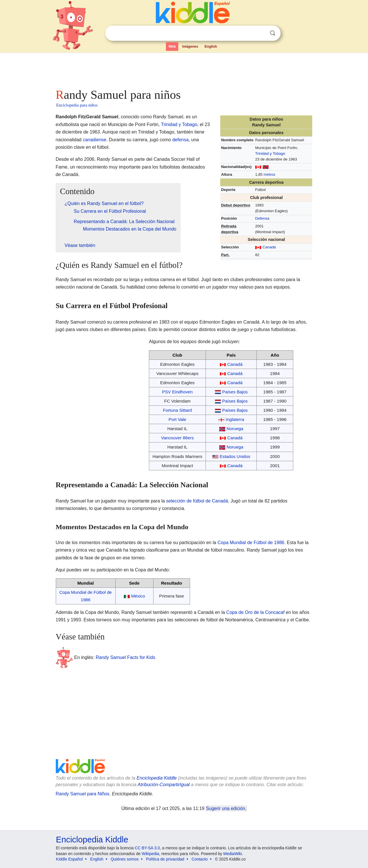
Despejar (261, 33)
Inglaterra (235, 419)
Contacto (200, 859)
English (211, 47)
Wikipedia (151, 854)
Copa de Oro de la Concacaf (255, 612)
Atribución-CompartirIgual (164, 785)
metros (269, 174)
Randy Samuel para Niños (83, 794)
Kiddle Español (69, 859)
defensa (180, 140)
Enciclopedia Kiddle (157, 778)
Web (172, 47)
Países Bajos (235, 392)
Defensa (262, 218)
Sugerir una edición (226, 808)
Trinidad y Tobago (270, 153)
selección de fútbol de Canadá (197, 501)
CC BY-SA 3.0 (147, 848)
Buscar (273, 33)
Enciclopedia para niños (77, 105)
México (138, 596)
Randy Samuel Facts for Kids (125, 657)
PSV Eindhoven (177, 392)
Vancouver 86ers (177, 438)
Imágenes (190, 47)
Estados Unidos (235, 456)
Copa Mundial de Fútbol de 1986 (251, 543)
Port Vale (177, 419)
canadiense (95, 140)
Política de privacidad (165, 859)
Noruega (235, 429)
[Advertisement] (184, 69)
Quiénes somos (125, 859)
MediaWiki (233, 854)
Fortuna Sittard (177, 410)
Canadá (269, 247)
